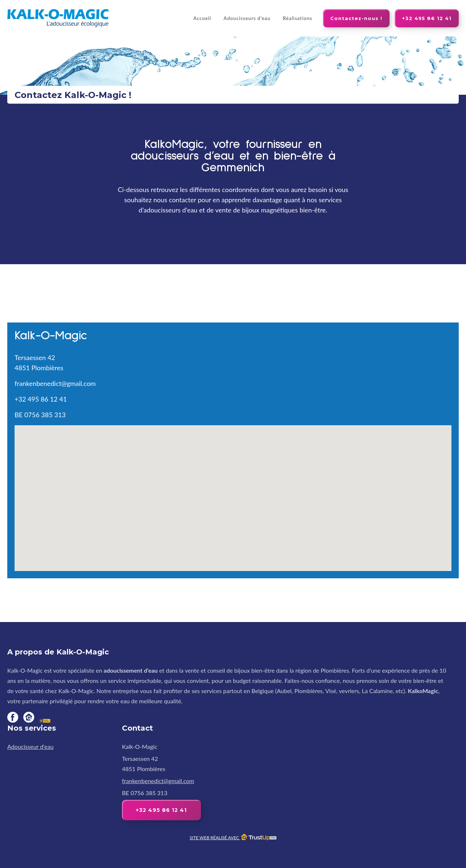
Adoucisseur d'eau (30, 746)
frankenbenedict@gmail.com (55, 383)
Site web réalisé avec (233, 838)
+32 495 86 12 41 (427, 18)
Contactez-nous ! (356, 18)
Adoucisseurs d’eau (247, 18)
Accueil (202, 18)
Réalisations (298, 18)
